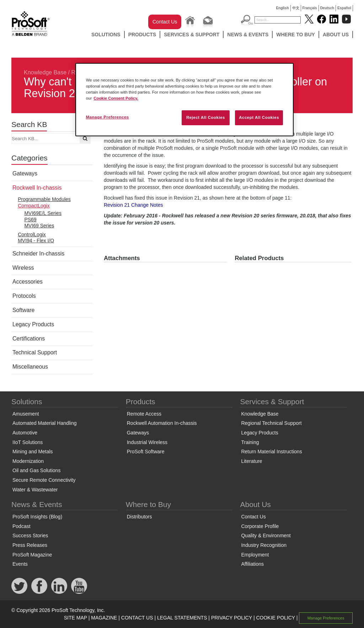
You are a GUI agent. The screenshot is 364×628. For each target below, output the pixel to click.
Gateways (25, 173)
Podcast (22, 526)
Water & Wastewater (35, 490)
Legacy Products (33, 324)
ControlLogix (32, 234)
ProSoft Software (146, 452)
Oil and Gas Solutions (36, 470)
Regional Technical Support (271, 423)
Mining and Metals (33, 452)
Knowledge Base (45, 72)
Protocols (24, 296)
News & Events (248, 35)
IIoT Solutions (28, 442)
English (282, 8)
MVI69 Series (39, 226)
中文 (296, 8)
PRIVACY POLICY (232, 618)
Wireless (23, 268)
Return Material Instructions (271, 452)
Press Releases (30, 545)
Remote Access (144, 414)
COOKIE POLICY (275, 618)
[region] (184, 100)
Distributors (140, 517)
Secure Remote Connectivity (44, 480)
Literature (251, 461)
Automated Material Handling (45, 423)
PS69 (30, 220)
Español (344, 8)
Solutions (106, 35)
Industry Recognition (264, 545)
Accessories (28, 282)
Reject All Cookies (206, 117)
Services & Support (192, 35)
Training (250, 442)
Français (310, 8)
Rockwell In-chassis (37, 188)
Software (23, 310)
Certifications (29, 339)
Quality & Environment (266, 535)
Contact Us (165, 22)
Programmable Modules (44, 199)
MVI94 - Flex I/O (36, 241)
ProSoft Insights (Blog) (37, 517)
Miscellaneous (30, 367)
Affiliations (252, 564)
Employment (255, 555)
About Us (336, 35)
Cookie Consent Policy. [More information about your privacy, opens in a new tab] (116, 98)
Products (142, 35)
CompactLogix (34, 206)
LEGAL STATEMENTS (182, 618)
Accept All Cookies (259, 117)
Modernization (28, 461)
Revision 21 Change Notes (133, 205)
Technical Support (35, 352)
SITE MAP (76, 618)
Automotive (25, 433)
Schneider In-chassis (38, 254)
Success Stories (30, 535)
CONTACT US (137, 618)
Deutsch (327, 8)
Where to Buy (296, 35)
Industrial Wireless (147, 442)
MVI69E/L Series (43, 213)
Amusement (26, 414)
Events (20, 564)
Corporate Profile (260, 526)
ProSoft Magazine (32, 555)
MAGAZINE (104, 618)
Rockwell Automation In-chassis (162, 423)
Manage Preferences (326, 618)
